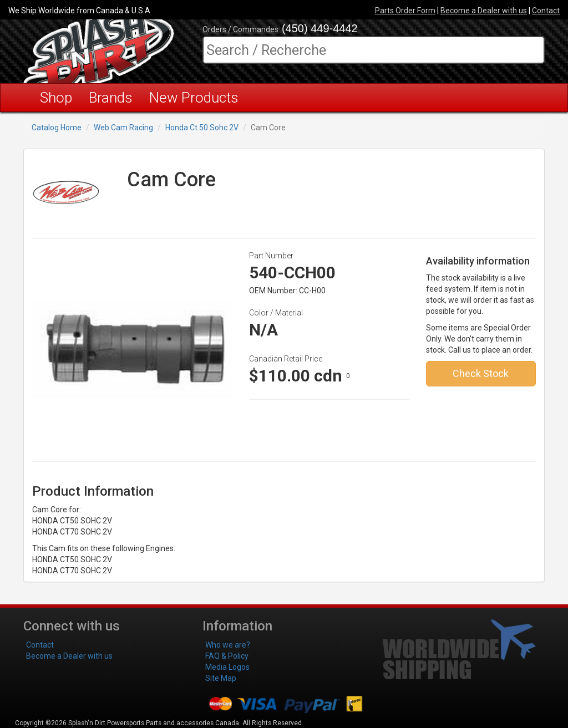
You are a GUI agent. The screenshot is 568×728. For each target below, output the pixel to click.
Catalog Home (57, 128)
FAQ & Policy (227, 656)
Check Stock (481, 373)
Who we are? (228, 645)
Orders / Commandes (240, 29)
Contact (546, 11)
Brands (111, 98)
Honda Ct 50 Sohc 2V (202, 128)
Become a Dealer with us (484, 11)
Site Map (221, 678)
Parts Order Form (405, 11)
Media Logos (227, 667)
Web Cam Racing (123, 128)
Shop (56, 98)
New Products (194, 98)
